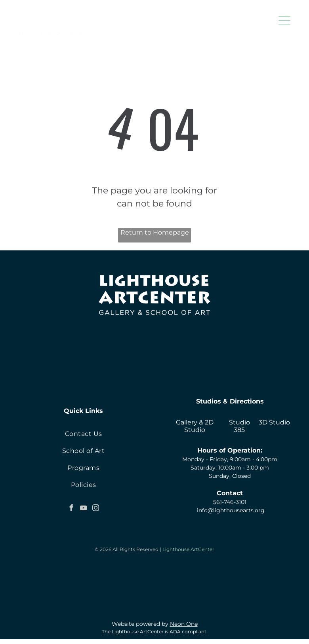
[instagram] (96, 509)
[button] (284, 21)
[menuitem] (83, 434)
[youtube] (84, 509)
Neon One (184, 629)
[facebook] (71, 509)
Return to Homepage (155, 232)
